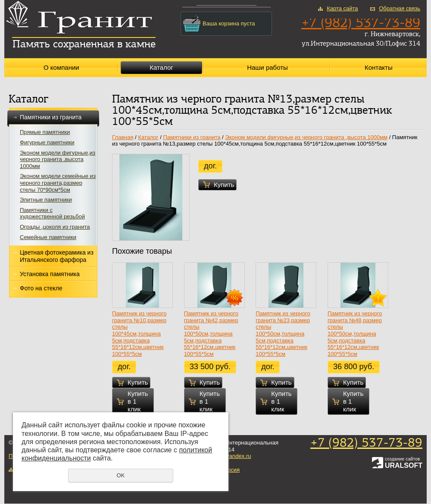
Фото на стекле (41, 288)
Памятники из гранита (53, 117)
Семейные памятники (48, 237)
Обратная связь (400, 8)
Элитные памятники (46, 200)
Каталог (161, 67)
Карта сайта (342, 8)
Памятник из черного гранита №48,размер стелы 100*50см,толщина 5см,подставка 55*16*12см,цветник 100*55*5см (355, 334)
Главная (123, 137)
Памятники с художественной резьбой (52, 213)
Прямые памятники (45, 132)
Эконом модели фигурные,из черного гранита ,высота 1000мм (58, 159)
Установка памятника (50, 274)
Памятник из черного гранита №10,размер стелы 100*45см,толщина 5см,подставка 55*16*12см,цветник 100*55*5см (139, 334)
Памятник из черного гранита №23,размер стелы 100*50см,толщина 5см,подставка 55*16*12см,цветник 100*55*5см (283, 334)
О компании (61, 67)
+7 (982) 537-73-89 (366, 443)
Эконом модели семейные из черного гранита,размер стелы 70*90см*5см (58, 183)
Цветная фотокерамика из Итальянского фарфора (57, 256)
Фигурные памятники (47, 142)
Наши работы (267, 67)
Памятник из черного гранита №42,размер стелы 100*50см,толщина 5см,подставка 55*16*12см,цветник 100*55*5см (211, 334)
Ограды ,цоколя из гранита (55, 227)
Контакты (379, 67)
